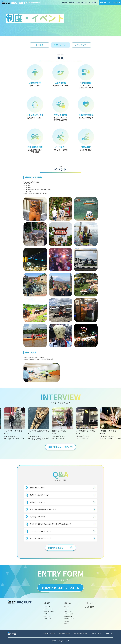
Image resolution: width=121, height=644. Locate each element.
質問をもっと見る (60, 548)
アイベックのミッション (49, 611)
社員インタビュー (82, 2)
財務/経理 (66, 624)
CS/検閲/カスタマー (69, 616)
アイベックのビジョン (48, 609)
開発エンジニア (68, 606)
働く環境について (47, 619)
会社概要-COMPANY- (65, 634)
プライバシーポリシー (96, 634)
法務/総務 (66, 621)
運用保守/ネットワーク (69, 619)
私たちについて (47, 606)
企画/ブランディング (69, 611)
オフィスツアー (81, 45)
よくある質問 (93, 2)
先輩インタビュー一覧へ (60, 447)
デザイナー (67, 609)
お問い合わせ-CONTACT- (80, 634)
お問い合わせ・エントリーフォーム (110, 2)
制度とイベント (47, 616)
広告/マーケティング (69, 614)
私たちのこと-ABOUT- (50, 634)
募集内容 (72, 2)
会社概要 (64, 2)
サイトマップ (109, 634)
